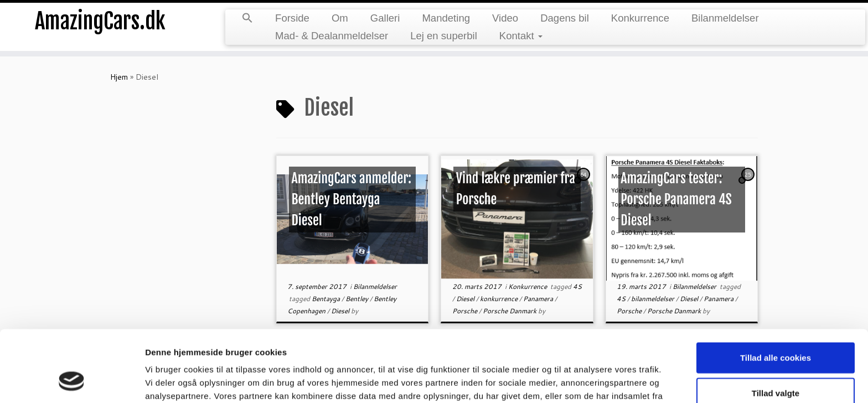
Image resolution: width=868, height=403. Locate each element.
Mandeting (446, 18)
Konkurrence (640, 18)
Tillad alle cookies (776, 294)
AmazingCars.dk (100, 22)
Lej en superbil (444, 36)
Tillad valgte (776, 329)
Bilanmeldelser (725, 18)
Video (505, 18)
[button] (247, 19)
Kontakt (521, 36)
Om (340, 18)
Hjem (119, 77)
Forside (292, 18)
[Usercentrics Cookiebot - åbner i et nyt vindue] (72, 381)
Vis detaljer (575, 381)
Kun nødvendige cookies (776, 364)
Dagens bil (565, 18)
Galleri (385, 18)
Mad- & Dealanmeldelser (332, 36)
